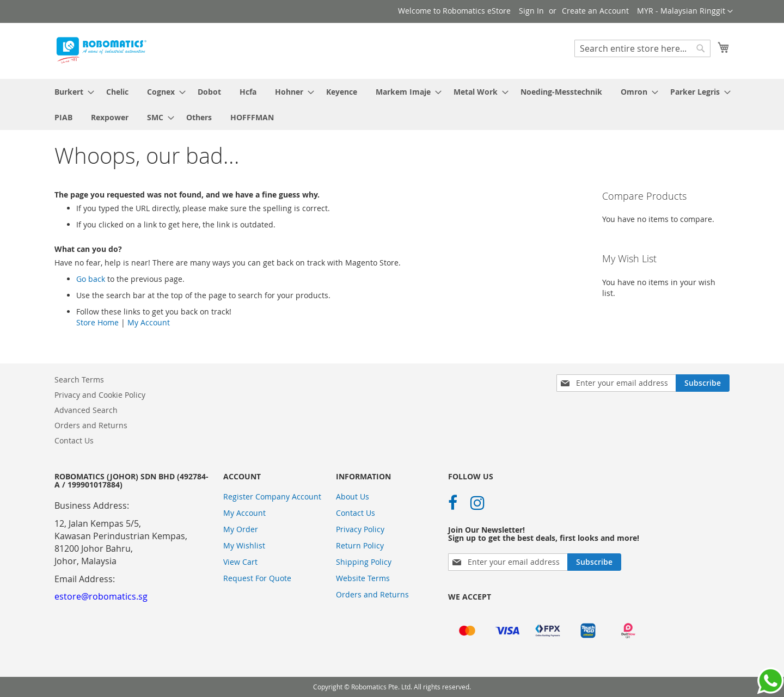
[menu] (392, 104)
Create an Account (595, 11)
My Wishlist (244, 545)
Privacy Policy (360, 529)
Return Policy (360, 545)
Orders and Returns (91, 425)
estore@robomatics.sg (101, 596)
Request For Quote (257, 578)
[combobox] (642, 48)
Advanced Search (86, 410)
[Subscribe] (703, 383)
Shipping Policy (364, 562)
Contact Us (74, 440)
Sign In (531, 11)
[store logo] (101, 50)
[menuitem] (71, 92)
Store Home (97, 322)
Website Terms (363, 578)
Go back (91, 279)
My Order (241, 529)
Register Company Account (272, 496)
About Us (353, 496)
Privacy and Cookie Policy (100, 395)
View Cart (240, 562)
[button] (685, 11)
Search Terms (79, 380)
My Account (149, 322)
